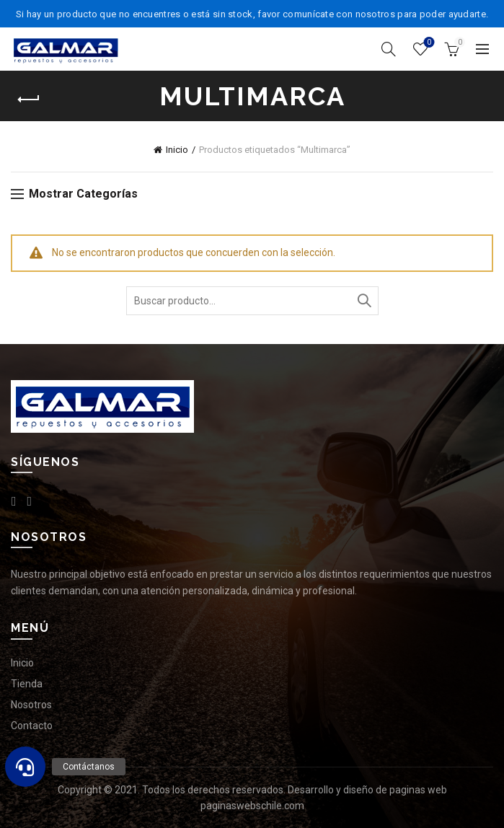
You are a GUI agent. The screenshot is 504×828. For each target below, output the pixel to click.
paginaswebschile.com (252, 806)
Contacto (32, 726)
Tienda (27, 684)
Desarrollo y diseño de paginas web (367, 790)
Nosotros (31, 705)
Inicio (177, 150)
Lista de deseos (428, 43)
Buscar (364, 301)
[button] (25, 767)
